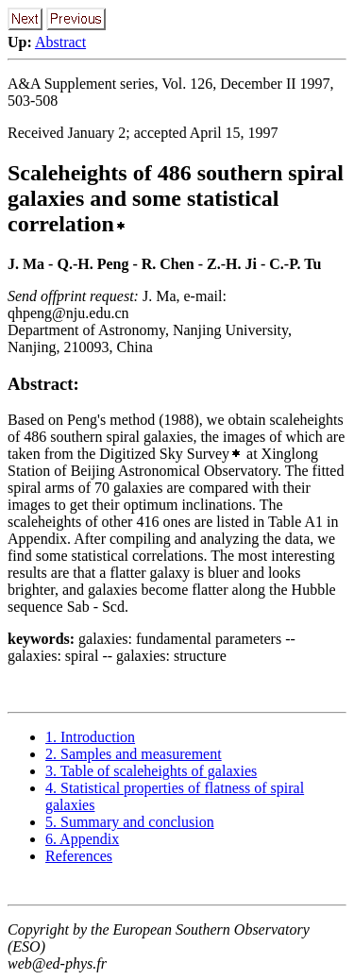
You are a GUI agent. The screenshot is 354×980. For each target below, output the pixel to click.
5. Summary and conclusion (130, 822)
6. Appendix (82, 839)
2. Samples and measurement (134, 754)
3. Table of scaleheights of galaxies (151, 771)
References (79, 856)
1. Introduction (90, 737)
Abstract (60, 42)
